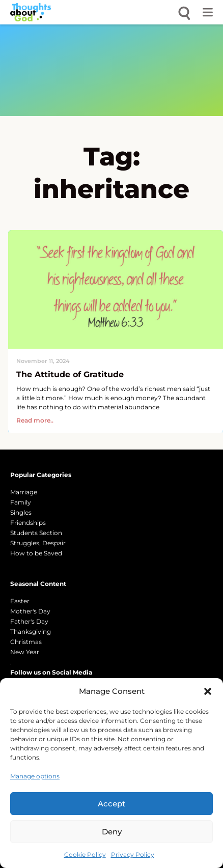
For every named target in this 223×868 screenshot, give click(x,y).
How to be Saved (36, 553)
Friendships (28, 523)
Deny (112, 832)
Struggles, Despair (38, 543)
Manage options (35, 776)
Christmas (26, 642)
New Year (25, 652)
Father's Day (29, 621)
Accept (111, 804)
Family (21, 502)
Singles (21, 512)
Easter (20, 601)
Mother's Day (30, 611)
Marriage (24, 492)
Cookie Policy (85, 855)
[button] (208, 691)
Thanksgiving (31, 632)
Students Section (36, 533)
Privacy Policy (133, 855)
